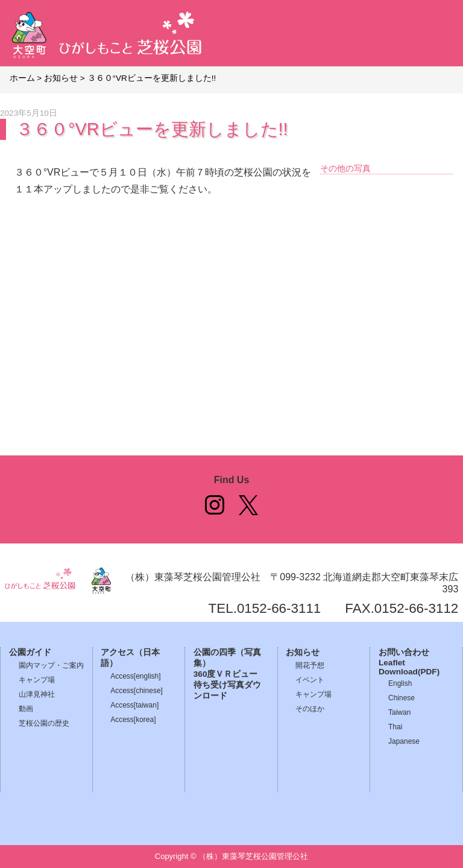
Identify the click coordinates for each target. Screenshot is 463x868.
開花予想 (310, 665)
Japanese (404, 741)
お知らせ (303, 652)
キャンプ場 (37, 680)
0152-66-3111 (279, 608)
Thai (395, 727)
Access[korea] (133, 720)
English (400, 683)
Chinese (402, 698)
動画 (26, 709)
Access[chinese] (137, 691)
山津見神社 (37, 694)
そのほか (310, 709)
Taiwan (399, 712)
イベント (310, 680)
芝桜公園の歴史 (44, 723)
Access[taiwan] (134, 705)
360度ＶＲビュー (226, 674)
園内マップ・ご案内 (51, 665)
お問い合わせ (404, 652)
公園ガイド (30, 652)
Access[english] (135, 676)
